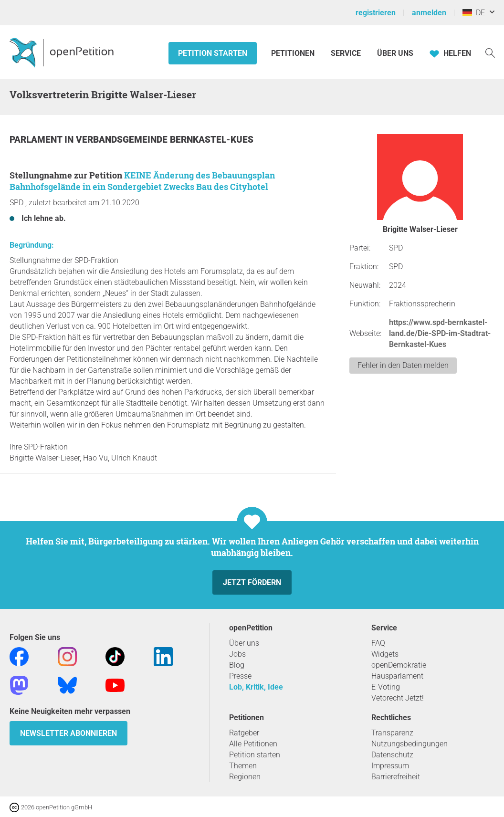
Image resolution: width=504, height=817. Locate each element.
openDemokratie (399, 665)
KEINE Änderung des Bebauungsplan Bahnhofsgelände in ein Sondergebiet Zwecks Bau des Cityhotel (142, 181)
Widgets (385, 654)
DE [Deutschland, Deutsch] (474, 13)
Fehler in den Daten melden (403, 365)
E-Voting (386, 687)
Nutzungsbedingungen (409, 744)
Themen (243, 766)
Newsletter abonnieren (68, 733)
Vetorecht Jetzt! (398, 698)
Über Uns (395, 53)
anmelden (429, 13)
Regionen (245, 777)
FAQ (378, 643)
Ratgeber (244, 733)
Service (346, 53)
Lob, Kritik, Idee (256, 687)
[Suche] (490, 52)
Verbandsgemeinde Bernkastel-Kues (165, 140)
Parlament (37, 140)
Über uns (244, 643)
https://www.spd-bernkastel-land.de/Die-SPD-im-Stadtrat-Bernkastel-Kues (440, 333)
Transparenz (392, 733)
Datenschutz (392, 755)
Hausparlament (397, 676)
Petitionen (294, 53)
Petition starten (213, 53)
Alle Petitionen (253, 744)
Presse (240, 676)
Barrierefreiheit (396, 777)
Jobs (237, 654)
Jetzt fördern (252, 582)
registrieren (376, 13)
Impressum (390, 766)
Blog (237, 665)
